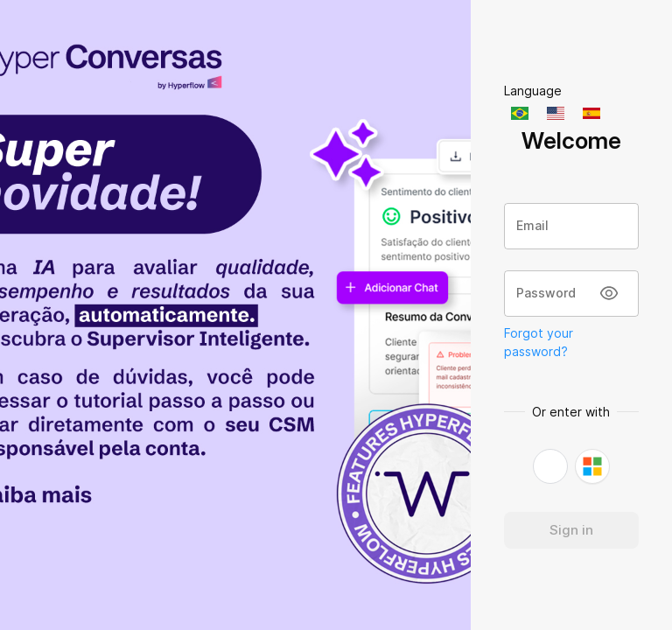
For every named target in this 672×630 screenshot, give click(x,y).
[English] (558, 113)
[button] (550, 466)
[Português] (522, 113)
